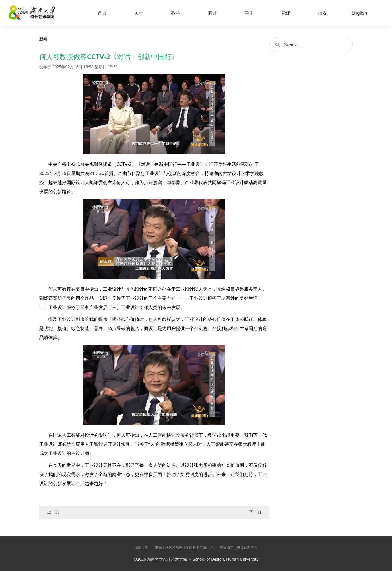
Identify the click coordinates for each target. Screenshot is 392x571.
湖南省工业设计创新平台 (239, 548)
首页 (102, 13)
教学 (176, 13)
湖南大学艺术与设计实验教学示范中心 (184, 548)
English (359, 13)
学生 (249, 13)
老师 (212, 13)
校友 (323, 13)
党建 (286, 13)
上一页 (53, 512)
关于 (139, 13)
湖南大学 (141, 548)
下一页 (255, 512)
